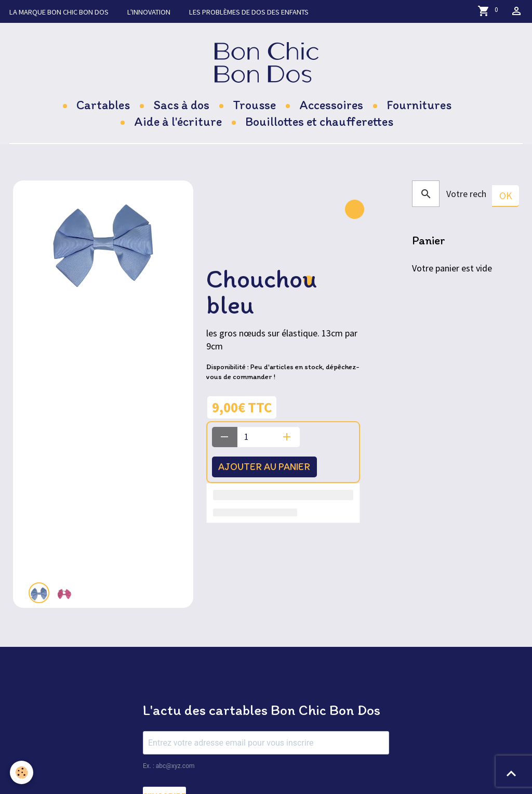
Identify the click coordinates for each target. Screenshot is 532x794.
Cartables (103, 105)
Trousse (254, 105)
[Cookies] (22, 772)
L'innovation (149, 12)
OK (506, 196)
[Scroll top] (511, 773)
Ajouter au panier (267, 467)
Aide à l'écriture (178, 121)
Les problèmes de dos (249, 12)
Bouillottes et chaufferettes (319, 121)
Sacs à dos (181, 105)
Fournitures (419, 105)
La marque (59, 12)
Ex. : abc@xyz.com (169, 766)
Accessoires (331, 105)
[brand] (266, 62)
